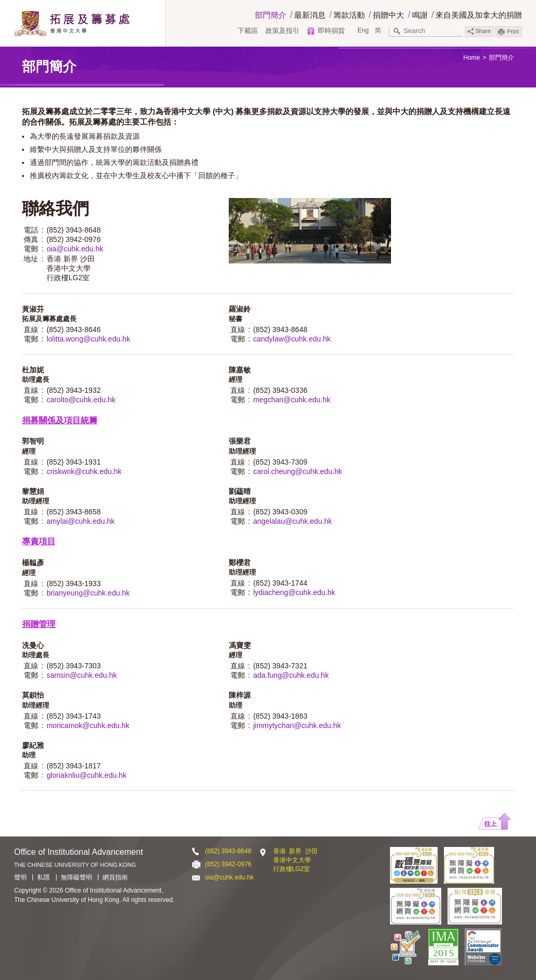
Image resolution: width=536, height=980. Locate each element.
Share (479, 31)
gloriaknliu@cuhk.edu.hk (87, 775)
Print (513, 31)
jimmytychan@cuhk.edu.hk (297, 725)
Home (472, 58)
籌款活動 (349, 15)
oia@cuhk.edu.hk (75, 249)
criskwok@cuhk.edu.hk (84, 471)
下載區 (248, 31)
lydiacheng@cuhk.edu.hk (294, 592)
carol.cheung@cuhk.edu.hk (298, 471)
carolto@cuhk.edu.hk (81, 400)
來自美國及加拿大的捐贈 (479, 15)
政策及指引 (282, 31)
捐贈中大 (388, 15)
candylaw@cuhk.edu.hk (292, 339)
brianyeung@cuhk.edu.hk (88, 593)
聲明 (20, 877)
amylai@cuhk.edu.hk (81, 521)
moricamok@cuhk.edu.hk (88, 725)
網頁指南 (115, 877)
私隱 (43, 877)
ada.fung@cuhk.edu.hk (291, 675)
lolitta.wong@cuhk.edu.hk (88, 339)
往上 (490, 824)
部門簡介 (271, 15)
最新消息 (310, 15)
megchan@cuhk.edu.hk (292, 400)
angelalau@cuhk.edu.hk (293, 521)
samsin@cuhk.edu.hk (82, 675)
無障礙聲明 (76, 877)
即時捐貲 (331, 31)
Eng (363, 30)
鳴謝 (420, 15)
